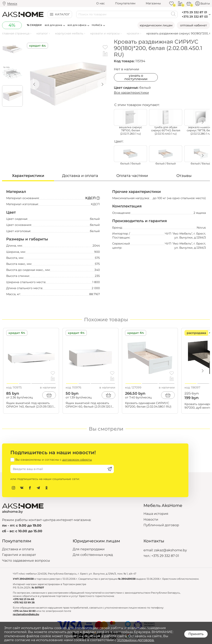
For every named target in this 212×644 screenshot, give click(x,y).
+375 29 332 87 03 (195, 17)
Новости (151, 519)
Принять (196, 634)
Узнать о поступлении (136, 77)
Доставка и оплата (18, 549)
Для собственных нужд (93, 555)
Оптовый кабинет (193, 25)
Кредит (35, 46)
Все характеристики (131, 93)
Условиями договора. (136, 640)
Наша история (156, 514)
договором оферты (77, 460)
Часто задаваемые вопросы (26, 561)
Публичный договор (161, 525)
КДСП (93, 198)
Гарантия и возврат (19, 555)
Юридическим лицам (156, 25)
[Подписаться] (110, 469)
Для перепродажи (89, 549)
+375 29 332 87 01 (165, 556)
